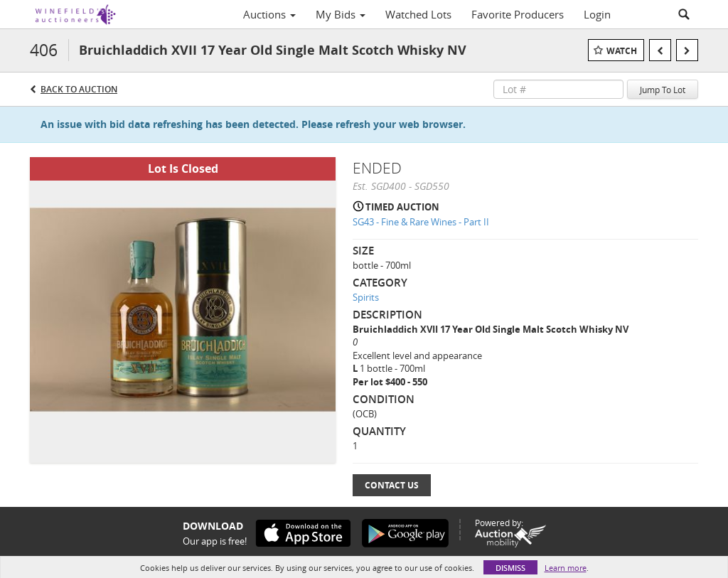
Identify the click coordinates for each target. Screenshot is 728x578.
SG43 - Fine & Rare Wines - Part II (421, 222)
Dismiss (510, 568)
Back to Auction (79, 89)
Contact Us (392, 485)
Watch (622, 51)
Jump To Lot (663, 90)
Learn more (566, 568)
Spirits (366, 297)
